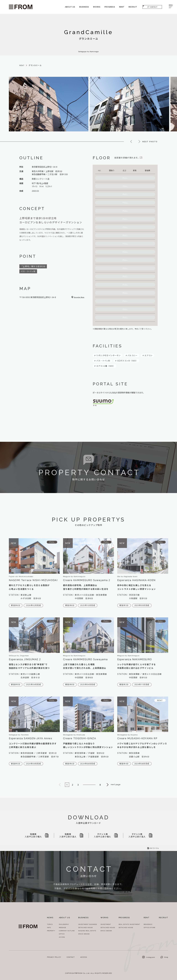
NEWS (50, 917)
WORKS (97, 7)
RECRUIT (133, 7)
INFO (49, 927)
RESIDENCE (148, 924)
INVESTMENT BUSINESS (88, 924)
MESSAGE (63, 927)
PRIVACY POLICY (54, 957)
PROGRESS (110, 7)
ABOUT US (70, 7)
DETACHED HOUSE (86, 927)
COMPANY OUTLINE (67, 931)
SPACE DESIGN (84, 934)
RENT (122, 7)
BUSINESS (84, 7)
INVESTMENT (106, 924)
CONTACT (152, 7)
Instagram (149, 957)
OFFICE (62, 934)
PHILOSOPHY (64, 924)
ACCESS (62, 937)
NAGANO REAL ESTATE (87, 931)
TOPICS (50, 924)
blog (164, 957)
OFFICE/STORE (149, 927)
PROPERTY (51, 931)
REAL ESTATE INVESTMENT (129, 924)
